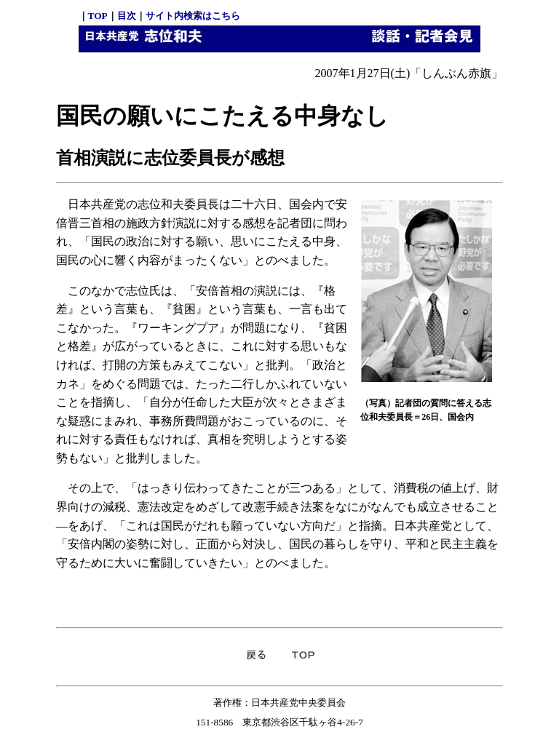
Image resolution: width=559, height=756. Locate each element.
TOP (98, 16)
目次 (127, 16)
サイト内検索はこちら (193, 16)
